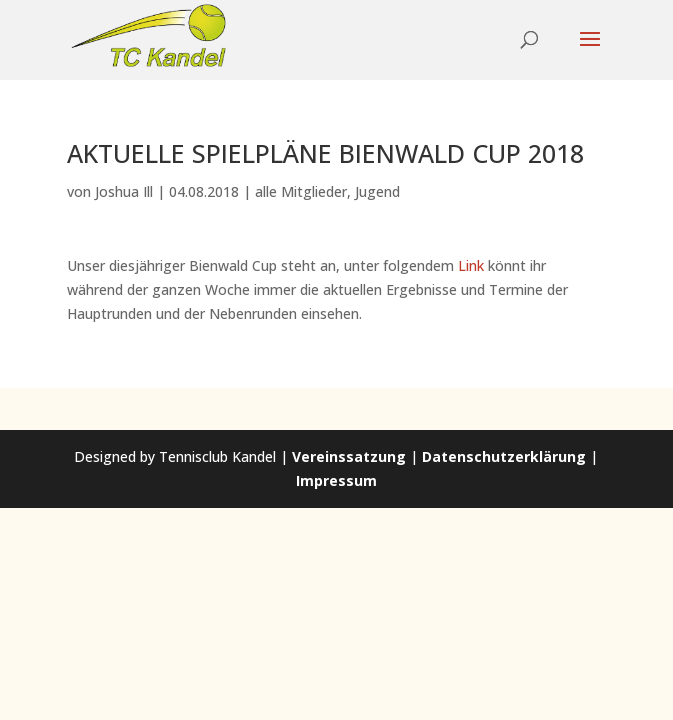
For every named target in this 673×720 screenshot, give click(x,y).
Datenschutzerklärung (504, 456)
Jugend (377, 191)
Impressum (336, 480)
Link (471, 265)
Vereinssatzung (349, 456)
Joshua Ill (124, 191)
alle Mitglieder (301, 191)
